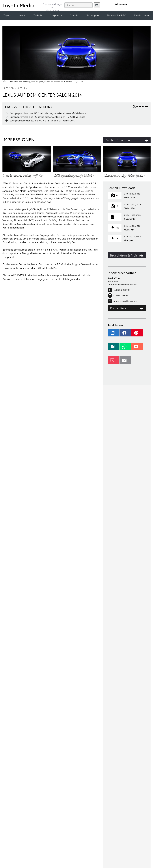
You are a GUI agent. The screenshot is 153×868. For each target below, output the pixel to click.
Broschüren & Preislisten (128, 255)
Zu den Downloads (128, 140)
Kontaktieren (128, 308)
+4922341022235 (119, 290)
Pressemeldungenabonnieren (52, 6)
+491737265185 (118, 296)
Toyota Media (18, 5)
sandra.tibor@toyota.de (122, 301)
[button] (113, 334)
